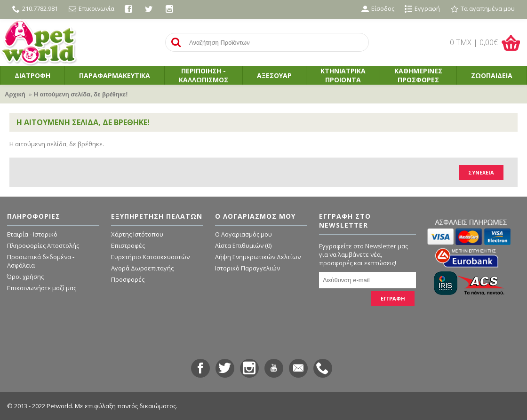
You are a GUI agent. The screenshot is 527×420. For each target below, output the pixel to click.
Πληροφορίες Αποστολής (43, 246)
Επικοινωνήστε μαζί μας (42, 288)
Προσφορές (128, 279)
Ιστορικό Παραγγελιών (248, 268)
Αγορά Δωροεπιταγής (142, 268)
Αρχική (15, 94)
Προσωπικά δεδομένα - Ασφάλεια (41, 261)
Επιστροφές (128, 246)
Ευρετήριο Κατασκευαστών (150, 257)
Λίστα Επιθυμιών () (243, 246)
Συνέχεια (481, 172)
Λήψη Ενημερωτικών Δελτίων (258, 257)
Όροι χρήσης (25, 277)
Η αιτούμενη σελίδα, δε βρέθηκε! (81, 94)
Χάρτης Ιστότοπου (137, 234)
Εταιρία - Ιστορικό (32, 234)
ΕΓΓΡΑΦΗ (393, 298)
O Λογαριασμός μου (244, 234)
